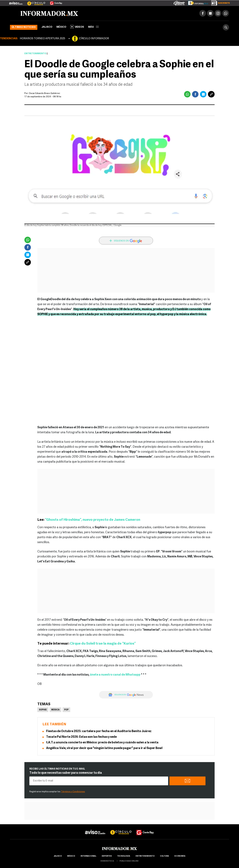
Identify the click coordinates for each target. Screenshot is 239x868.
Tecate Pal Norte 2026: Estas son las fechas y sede (81, 737)
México (61, 27)
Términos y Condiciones (73, 792)
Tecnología (124, 856)
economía (180, 856)
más (93, 27)
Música (55, 710)
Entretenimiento (35, 54)
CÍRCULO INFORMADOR (94, 39)
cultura (164, 856)
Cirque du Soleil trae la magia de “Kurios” (103, 644)
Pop (66, 710)
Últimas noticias (24, 27)
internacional (88, 856)
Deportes (107, 856)
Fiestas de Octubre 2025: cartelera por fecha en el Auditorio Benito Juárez (99, 731)
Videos (77, 27)
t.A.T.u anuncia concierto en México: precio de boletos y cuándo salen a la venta (102, 743)
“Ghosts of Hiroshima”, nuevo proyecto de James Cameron (93, 520)
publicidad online (129, 861)
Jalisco (47, 27)
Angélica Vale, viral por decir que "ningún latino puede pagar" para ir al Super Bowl (104, 748)
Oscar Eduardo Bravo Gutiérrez (44, 93)
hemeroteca (107, 861)
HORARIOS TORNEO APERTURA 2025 (42, 39)
